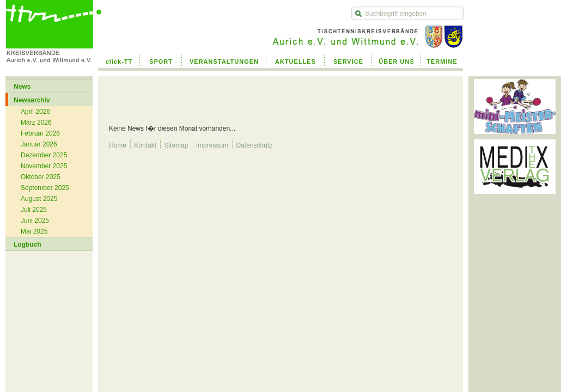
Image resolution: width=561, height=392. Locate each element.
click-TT (119, 62)
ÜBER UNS (396, 62)
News (22, 87)
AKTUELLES (295, 62)
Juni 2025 (35, 220)
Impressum (212, 145)
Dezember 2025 (44, 155)
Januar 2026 (39, 144)
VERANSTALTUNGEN (224, 62)
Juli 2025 (34, 210)
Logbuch (28, 244)
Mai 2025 (34, 231)
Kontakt (145, 145)
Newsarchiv (32, 100)
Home (118, 145)
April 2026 (35, 112)
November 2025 (44, 166)
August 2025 (39, 199)
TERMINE (442, 62)
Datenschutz (254, 145)
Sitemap (176, 145)
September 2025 (45, 188)
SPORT (161, 62)
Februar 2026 (40, 133)
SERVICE (348, 62)
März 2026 (36, 122)
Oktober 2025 (41, 177)
